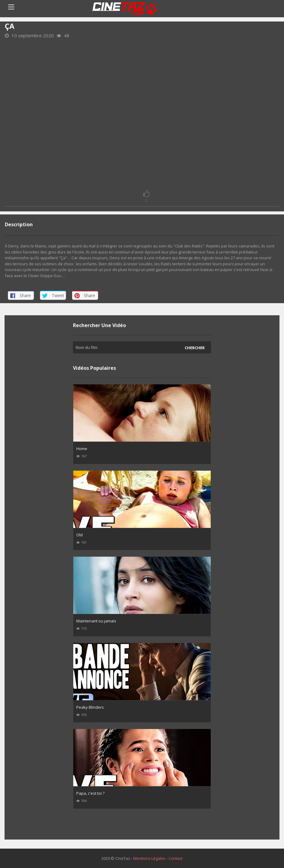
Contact (176, 858)
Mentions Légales (149, 858)
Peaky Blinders (90, 707)
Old (79, 535)
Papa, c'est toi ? (90, 793)
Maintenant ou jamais (96, 621)
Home (82, 449)
